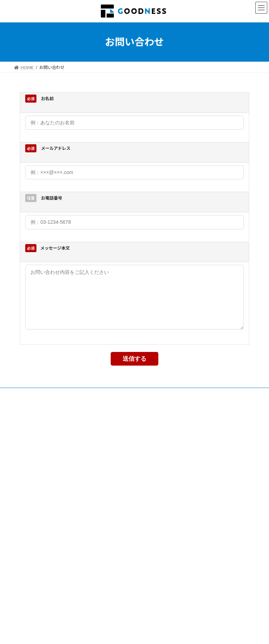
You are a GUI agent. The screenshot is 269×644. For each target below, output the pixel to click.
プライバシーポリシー (102, 405)
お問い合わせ (150, 405)
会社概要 (59, 405)
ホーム (27, 571)
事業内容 (29, 405)
